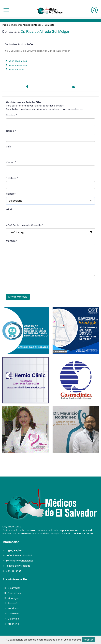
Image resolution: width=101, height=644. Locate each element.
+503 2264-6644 (16, 61)
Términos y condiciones (20, 561)
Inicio (5, 25)
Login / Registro (15, 550)
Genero (11, 194)
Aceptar (88, 640)
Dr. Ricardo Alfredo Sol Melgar (26, 25)
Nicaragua (14, 598)
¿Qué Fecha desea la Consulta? (24, 225)
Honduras (13, 608)
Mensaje (12, 241)
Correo (11, 131)
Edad (9, 209)
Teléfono (12, 178)
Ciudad (11, 162)
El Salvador (14, 588)
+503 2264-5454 (16, 65)
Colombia (13, 619)
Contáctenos (13, 571)
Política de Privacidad (18, 566)
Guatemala (14, 593)
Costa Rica (14, 614)
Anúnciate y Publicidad (19, 556)
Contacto (49, 25)
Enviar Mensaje (18, 297)
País (9, 147)
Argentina (13, 624)
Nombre (12, 115)
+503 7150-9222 (15, 69)
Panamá (13, 603)
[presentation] (31, 286)
